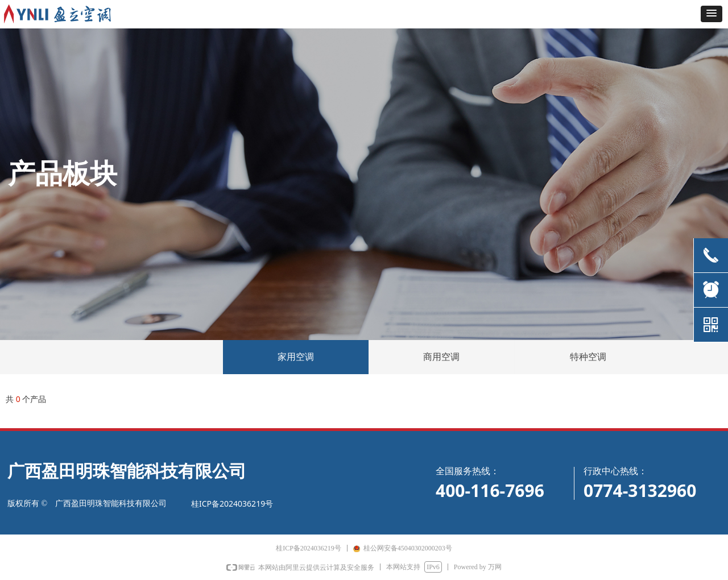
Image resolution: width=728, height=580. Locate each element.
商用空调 (441, 357)
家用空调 (296, 357)
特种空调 (588, 357)
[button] (712, 14)
